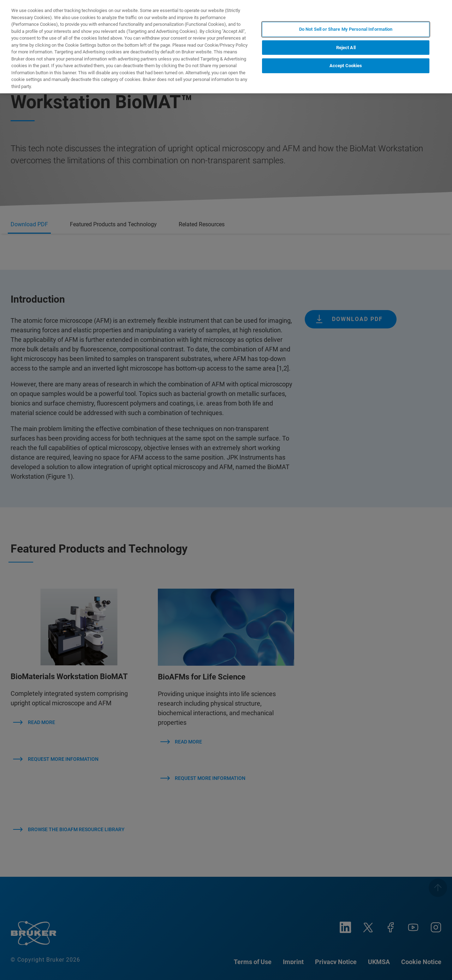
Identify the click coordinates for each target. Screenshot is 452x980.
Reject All (346, 48)
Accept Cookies (346, 66)
